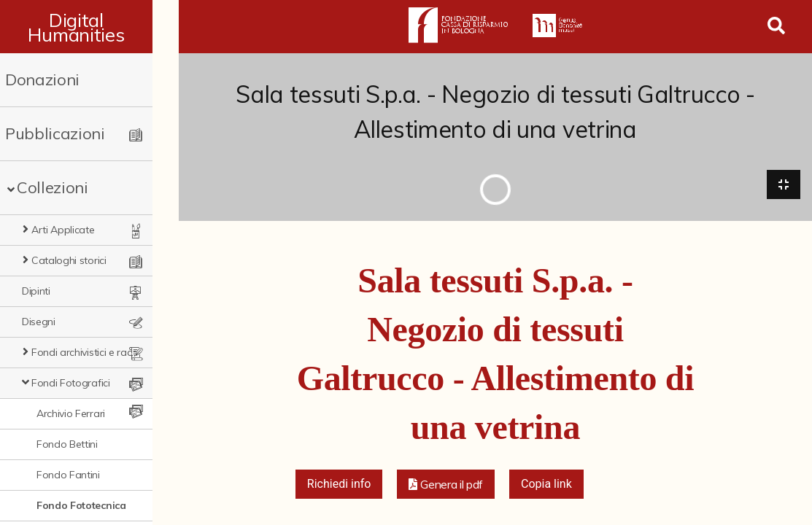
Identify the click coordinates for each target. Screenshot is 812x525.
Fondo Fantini (68, 475)
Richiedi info (339, 485)
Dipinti (36, 291)
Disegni (39, 322)
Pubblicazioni (55, 133)
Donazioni (42, 79)
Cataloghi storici (69, 260)
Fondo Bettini (67, 444)
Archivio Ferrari (71, 413)
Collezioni (53, 187)
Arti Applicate (63, 230)
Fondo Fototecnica (81, 505)
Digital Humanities (89, 27)
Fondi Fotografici (71, 383)
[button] (446, 486)
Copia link (546, 485)
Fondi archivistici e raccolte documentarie (98, 352)
